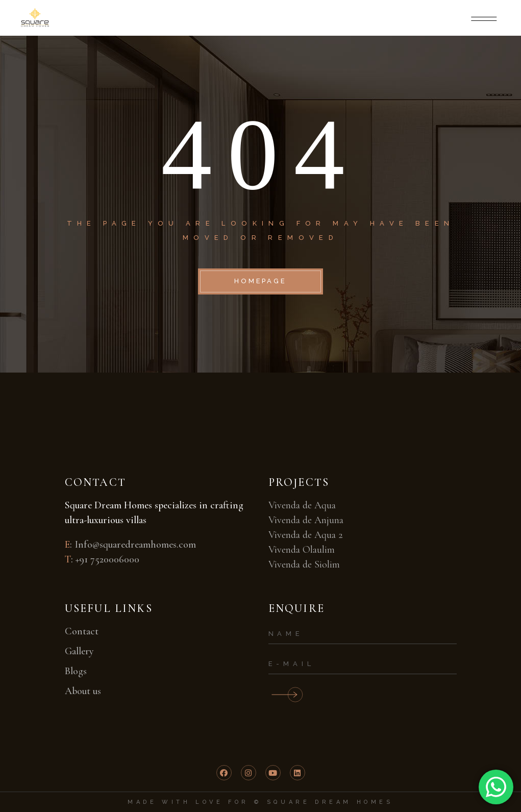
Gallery (79, 651)
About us (83, 691)
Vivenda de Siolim (304, 564)
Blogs (76, 671)
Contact (82, 631)
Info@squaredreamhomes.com (135, 545)
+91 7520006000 (107, 559)
